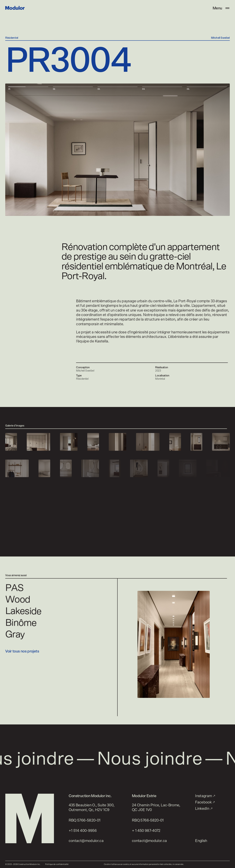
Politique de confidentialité (57, 864)
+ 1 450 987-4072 (146, 831)
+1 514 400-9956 (83, 831)
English (201, 841)
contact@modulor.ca (86, 841)
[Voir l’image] (11, 442)
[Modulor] (15, 8)
